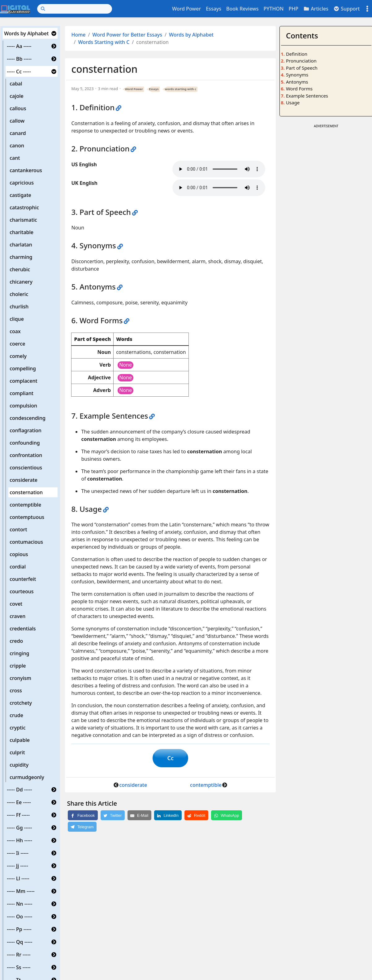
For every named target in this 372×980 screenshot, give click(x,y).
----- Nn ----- (19, 904)
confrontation (26, 455)
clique (17, 319)
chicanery (21, 282)
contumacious (26, 542)
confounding (25, 443)
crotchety (21, 703)
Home (78, 35)
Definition (297, 54)
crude (16, 715)
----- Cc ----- (19, 72)
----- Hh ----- (19, 840)
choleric (19, 294)
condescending (28, 418)
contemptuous (27, 517)
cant (15, 158)
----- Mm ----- (21, 891)
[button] (54, 33)
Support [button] (347, 9)
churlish (19, 307)
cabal (16, 84)
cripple (18, 666)
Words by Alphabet (26, 33)
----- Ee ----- (19, 802)
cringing (19, 653)
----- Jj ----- (17, 866)
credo (16, 641)
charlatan (21, 245)
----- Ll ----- (18, 878)
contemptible (25, 505)
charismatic (23, 220)
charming (21, 257)
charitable (22, 232)
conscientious (26, 468)
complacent (23, 381)
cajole (17, 96)
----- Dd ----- (19, 790)
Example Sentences (307, 96)
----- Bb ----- (19, 59)
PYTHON (273, 9)
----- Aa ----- (19, 46)
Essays (214, 9)
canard (18, 133)
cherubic (20, 269)
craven (17, 616)
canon (17, 146)
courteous (22, 591)
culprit (17, 752)
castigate (20, 195)
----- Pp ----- (19, 929)
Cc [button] (170, 758)
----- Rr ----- (19, 955)
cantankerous (26, 170)
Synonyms (297, 75)
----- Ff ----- (18, 815)
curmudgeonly (27, 777)
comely (18, 356)
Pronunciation (301, 61)
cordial (18, 567)
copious (19, 554)
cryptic (17, 728)
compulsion (23, 406)
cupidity (19, 765)
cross (16, 690)
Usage (293, 102)
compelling (23, 368)
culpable (20, 740)
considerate (24, 480)
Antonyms (297, 82)
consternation (26, 492)
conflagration (26, 430)
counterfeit (23, 579)
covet (16, 604)
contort (18, 529)
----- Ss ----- (19, 967)
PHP (293, 9)
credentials (23, 629)
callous (18, 108)
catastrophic (24, 207)
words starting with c (181, 89)
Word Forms (299, 89)
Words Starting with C (104, 42)
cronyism (20, 678)
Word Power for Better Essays (128, 35)
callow (17, 121)
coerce (17, 344)
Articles (316, 9)
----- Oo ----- (19, 917)
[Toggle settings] (367, 9)
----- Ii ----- (18, 853)
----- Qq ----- (19, 942)
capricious (22, 183)
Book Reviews (242, 9)
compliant (22, 393)
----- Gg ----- (19, 828)
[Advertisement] (326, 223)
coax (15, 331)
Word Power (186, 9)
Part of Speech (302, 68)
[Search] (75, 9)
